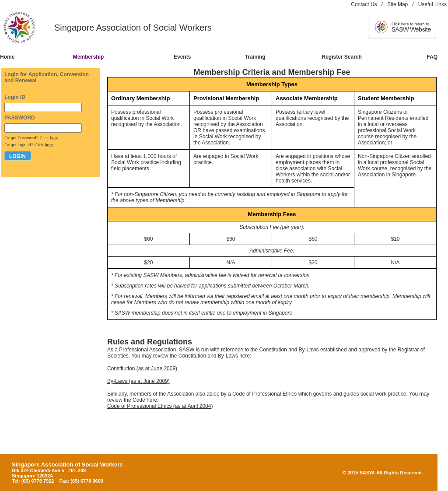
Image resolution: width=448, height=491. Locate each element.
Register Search (342, 57)
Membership (89, 57)
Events (182, 57)
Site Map (397, 4)
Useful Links (432, 4)
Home (7, 57)
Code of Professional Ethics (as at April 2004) (160, 406)
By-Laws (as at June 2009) (138, 381)
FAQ (432, 57)
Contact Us (364, 4)
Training (255, 57)
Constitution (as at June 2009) (142, 368)
